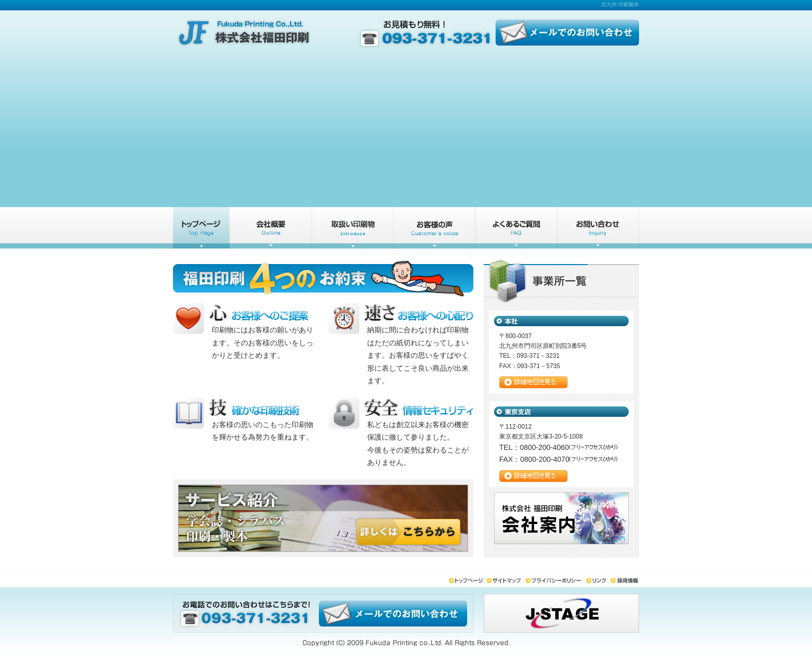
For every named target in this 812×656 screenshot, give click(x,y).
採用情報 (625, 581)
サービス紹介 (353, 228)
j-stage (561, 613)
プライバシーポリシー (555, 581)
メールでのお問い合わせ (565, 31)
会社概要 (271, 228)
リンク (598, 581)
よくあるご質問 (516, 228)
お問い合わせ (598, 228)
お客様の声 (434, 228)
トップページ (201, 228)
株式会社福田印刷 (245, 31)
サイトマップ (506, 581)
